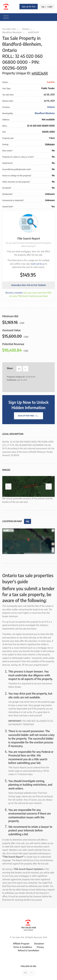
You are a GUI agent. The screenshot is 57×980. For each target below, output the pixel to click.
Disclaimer (39, 944)
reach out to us (38, 264)
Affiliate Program (21, 944)
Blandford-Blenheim (12, 32)
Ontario (26, 29)
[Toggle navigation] (6, 17)
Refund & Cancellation (29, 950)
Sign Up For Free (29, 416)
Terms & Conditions (23, 947)
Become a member (14, 293)
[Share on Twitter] (26, 369)
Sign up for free (29, 7)
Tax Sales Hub (9, 29)
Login (47, 7)
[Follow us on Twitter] (32, 973)
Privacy (40, 947)
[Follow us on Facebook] (25, 973)
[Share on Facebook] (19, 369)
